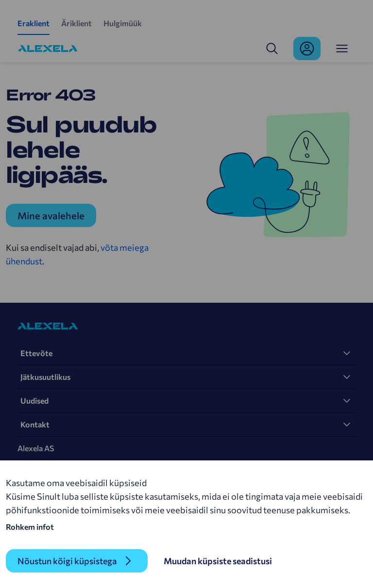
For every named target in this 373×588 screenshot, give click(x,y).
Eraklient (34, 23)
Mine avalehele (51, 215)
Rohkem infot (30, 527)
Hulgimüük (123, 23)
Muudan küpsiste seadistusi (218, 561)
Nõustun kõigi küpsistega (67, 561)
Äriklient (76, 23)
